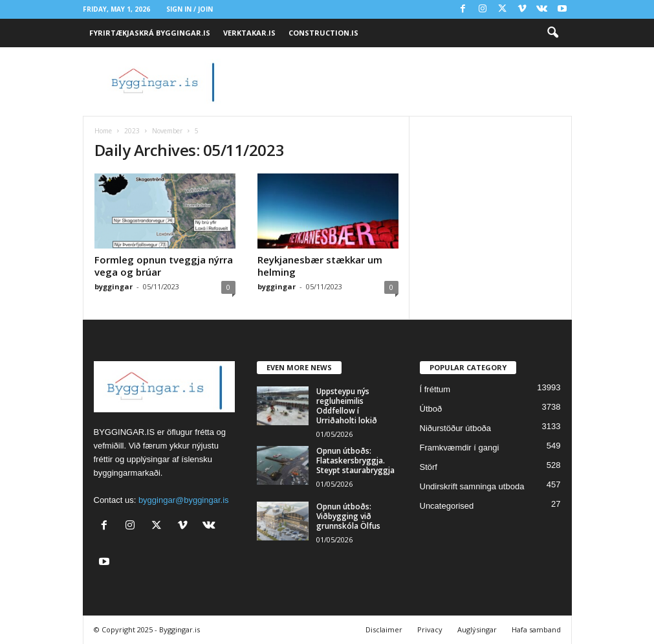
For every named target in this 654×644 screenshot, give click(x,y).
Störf (429, 467)
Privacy (430, 629)
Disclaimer (384, 629)
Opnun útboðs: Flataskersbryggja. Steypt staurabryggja (355, 461)
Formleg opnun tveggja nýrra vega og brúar (164, 266)
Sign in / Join (190, 9)
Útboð (431, 409)
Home (103, 131)
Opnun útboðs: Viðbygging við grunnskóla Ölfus (348, 516)
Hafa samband (536, 629)
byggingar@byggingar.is (184, 500)
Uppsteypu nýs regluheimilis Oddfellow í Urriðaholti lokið (347, 406)
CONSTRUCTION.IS (323, 33)
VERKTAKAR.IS (249, 33)
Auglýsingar (477, 629)
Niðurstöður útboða (456, 428)
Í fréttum (435, 389)
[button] (552, 33)
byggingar (114, 286)
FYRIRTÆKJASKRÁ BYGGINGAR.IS (150, 33)
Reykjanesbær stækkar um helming (320, 266)
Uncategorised (447, 506)
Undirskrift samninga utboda (472, 486)
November (167, 131)
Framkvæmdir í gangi (460, 448)
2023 (132, 131)
